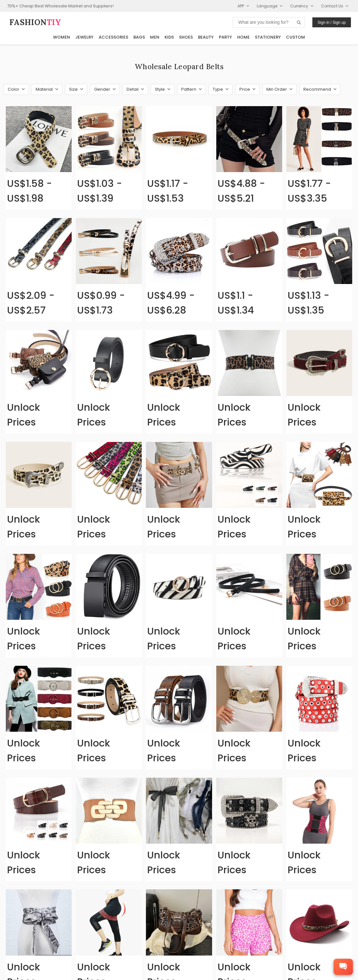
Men (155, 37)
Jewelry (84, 37)
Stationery (268, 37)
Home (243, 37)
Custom (295, 37)
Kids (169, 37)
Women (62, 37)
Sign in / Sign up (331, 23)
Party (225, 37)
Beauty (206, 37)
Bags (139, 37)
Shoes (186, 37)
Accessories (113, 37)
